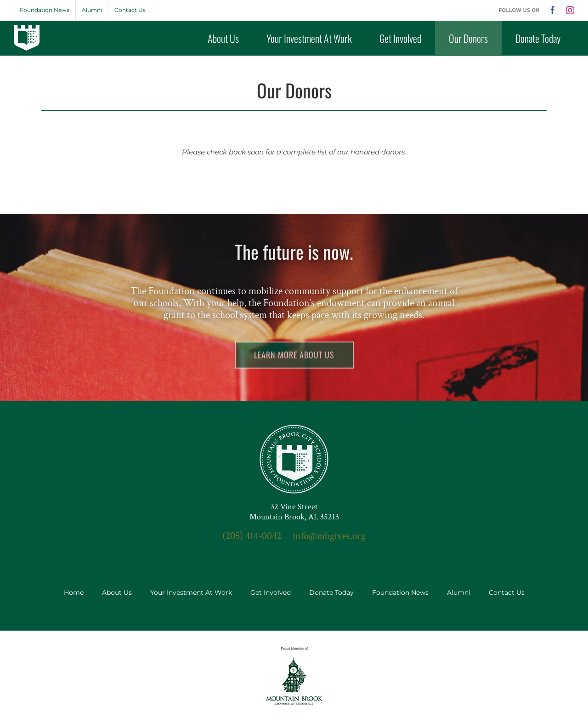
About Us (117, 592)
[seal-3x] (294, 428)
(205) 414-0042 (252, 536)
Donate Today (331, 592)
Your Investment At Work (191, 592)
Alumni (459, 592)
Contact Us (507, 592)
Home (74, 592)
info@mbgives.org (329, 536)
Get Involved (271, 592)
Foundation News (400, 592)
